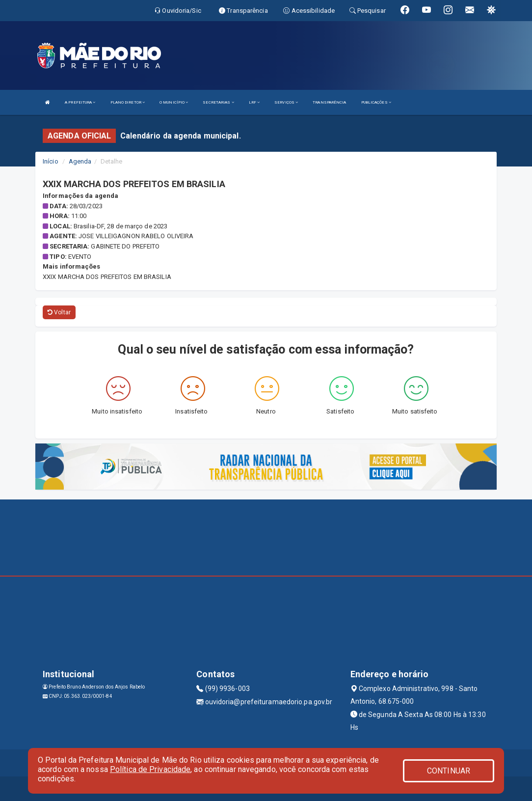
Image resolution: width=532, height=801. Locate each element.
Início (51, 161)
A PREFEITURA (80, 102)
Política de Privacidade (150, 769)
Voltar (59, 312)
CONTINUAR (449, 771)
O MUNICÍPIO (174, 102)
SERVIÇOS (286, 102)
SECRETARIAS (218, 102)
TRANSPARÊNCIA (329, 102)
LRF (254, 102)
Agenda (80, 161)
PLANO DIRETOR (128, 102)
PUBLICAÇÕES (376, 102)
